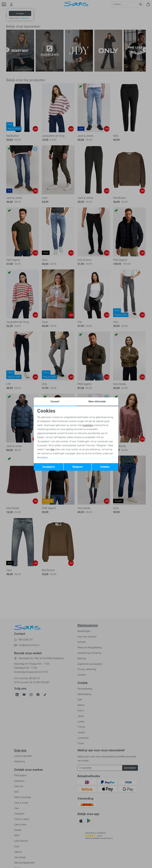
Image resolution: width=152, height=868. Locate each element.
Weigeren (78, 467)
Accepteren (49, 467)
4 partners (88, 425)
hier (52, 449)
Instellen (105, 467)
